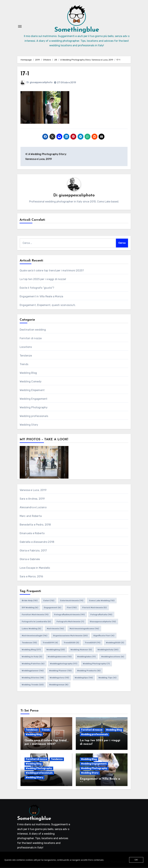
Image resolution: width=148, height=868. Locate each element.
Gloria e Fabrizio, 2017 (33, 552)
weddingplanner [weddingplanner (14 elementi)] (33, 672)
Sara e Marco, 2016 (31, 578)
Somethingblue (77, 31)
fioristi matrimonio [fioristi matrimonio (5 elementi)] (94, 609)
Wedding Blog (28, 374)
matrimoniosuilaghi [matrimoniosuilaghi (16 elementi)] (35, 637)
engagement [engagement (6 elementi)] (53, 609)
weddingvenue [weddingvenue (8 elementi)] (59, 686)
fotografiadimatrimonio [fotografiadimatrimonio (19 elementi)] (69, 616)
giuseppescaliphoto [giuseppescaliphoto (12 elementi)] (103, 623)
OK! (136, 860)
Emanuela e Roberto (32, 535)
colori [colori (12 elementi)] (49, 602)
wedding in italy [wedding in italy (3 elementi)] (32, 658)
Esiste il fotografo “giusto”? (37, 289)
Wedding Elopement (32, 391)
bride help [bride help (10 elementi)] (30, 602)
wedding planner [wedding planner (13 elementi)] (60, 672)
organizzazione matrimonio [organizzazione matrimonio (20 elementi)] (70, 637)
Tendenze (26, 357)
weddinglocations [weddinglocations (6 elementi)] (113, 658)
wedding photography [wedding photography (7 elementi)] (96, 665)
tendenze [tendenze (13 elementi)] (29, 644)
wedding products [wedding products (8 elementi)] (89, 672)
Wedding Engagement (34, 400)
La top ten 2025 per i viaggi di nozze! (43, 280)
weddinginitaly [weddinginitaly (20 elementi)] (108, 651)
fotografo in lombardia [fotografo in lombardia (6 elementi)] (36, 623)
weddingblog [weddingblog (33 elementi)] (56, 651)
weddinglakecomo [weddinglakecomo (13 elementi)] (60, 658)
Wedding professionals (34, 417)
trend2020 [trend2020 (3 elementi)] (71, 644)
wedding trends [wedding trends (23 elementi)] (33, 686)
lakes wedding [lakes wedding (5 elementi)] (31, 630)
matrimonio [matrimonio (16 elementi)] (55, 630)
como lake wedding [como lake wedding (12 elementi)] (102, 602)
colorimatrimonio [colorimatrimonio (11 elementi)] (72, 602)
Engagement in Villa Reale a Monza (41, 298)
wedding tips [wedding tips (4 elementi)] (108, 679)
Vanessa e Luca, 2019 (33, 491)
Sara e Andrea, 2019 (32, 500)
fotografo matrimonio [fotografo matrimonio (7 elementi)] (70, 623)
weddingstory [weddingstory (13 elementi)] (59, 679)
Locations (26, 348)
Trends (24, 366)
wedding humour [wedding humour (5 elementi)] (81, 651)
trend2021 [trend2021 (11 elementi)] (93, 644)
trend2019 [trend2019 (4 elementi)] (50, 644)
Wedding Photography (34, 409)
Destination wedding (33, 331)
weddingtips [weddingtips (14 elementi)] (84, 679)
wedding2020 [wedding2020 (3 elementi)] (115, 644)
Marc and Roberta (31, 517)
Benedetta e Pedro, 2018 (35, 526)
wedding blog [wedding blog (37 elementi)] (31, 651)
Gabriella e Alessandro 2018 (37, 543)
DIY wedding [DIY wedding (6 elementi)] (30, 609)
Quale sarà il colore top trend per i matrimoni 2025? (52, 272)
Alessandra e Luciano (33, 509)
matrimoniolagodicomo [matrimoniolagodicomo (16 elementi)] (84, 630)
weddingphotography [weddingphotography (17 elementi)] (64, 665)
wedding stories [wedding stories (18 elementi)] (33, 679)
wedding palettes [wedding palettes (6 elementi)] (33, 665)
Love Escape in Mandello (35, 569)
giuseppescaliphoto (41, 84)
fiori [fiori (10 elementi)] (72, 609)
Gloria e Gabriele (30, 560)
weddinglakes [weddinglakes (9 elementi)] (86, 658)
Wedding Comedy (31, 383)
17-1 (25, 75)
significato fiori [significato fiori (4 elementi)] (104, 637)
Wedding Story (29, 426)
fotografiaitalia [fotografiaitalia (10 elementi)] (101, 616)
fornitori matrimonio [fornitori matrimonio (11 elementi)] (35, 616)
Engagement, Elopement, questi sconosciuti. (48, 306)
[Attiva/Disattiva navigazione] (20, 27)
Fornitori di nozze (31, 340)
